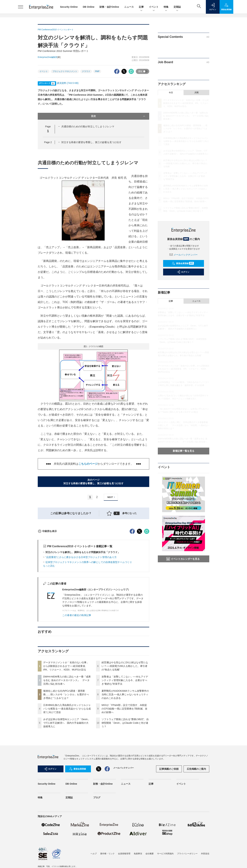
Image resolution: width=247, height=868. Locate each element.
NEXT (112, 497)
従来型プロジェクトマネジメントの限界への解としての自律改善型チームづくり (89, 624)
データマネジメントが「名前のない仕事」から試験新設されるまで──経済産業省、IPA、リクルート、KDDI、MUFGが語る (66, 728)
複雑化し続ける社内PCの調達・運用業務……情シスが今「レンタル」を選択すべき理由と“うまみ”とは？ (66, 756)
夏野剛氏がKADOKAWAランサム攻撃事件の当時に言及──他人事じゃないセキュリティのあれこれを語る (125, 756)
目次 (118, 116)
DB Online (89, 7)
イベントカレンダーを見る (183, 559)
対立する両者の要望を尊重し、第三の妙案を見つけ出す (91, 142)
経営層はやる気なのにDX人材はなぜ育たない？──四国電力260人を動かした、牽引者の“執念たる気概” (125, 728)
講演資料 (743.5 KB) (68, 83)
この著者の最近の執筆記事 (77, 677)
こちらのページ (88, 464)
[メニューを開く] (21, 7)
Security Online (69, 7)
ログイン (183, 272)
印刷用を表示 (47, 593)
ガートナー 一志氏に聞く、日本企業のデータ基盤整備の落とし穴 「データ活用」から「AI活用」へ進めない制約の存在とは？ (183, 425)
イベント (154, 7)
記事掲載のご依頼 (169, 831)
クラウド (86, 71)
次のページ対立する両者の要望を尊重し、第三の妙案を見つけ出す (93, 482)
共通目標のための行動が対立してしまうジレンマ (88, 126)
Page (48, 142)
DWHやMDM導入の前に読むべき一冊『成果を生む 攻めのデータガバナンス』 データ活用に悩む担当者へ (67, 742)
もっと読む (49, 627)
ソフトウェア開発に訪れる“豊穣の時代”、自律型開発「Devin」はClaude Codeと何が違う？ (125, 784)
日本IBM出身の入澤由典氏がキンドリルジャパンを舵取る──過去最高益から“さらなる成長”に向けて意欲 (67, 770)
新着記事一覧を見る (184, 451)
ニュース (129, 7)
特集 (166, 7)
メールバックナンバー (184, 255)
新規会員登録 (183, 263)
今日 (171, 93)
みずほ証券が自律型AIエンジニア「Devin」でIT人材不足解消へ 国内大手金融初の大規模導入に (67, 784)
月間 (196, 93)
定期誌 (177, 7)
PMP (97, 71)
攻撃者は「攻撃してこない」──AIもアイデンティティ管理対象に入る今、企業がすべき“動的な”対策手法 (125, 742)
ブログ (97, 859)
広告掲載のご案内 (196, 831)
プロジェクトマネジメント (65, 71)
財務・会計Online (109, 7)
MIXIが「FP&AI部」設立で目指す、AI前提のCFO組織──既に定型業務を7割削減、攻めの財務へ (124, 770)
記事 (141, 7)
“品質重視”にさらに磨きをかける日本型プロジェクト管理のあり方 (81, 619)
